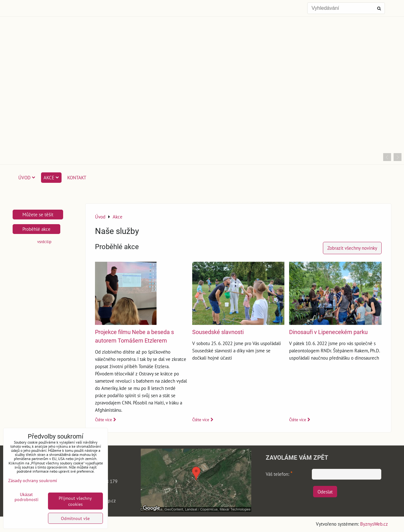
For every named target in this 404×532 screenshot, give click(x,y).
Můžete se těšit (38, 214)
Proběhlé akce (36, 229)
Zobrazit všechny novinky (352, 248)
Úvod (27, 177)
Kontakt (77, 177)
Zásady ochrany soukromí (33, 480)
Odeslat (325, 492)
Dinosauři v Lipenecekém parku (328, 332)
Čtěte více (104, 420)
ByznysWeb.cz (374, 524)
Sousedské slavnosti (218, 332)
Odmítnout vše (75, 518)
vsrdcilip (44, 242)
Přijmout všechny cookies (75, 501)
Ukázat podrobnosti (27, 497)
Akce (51, 177)
